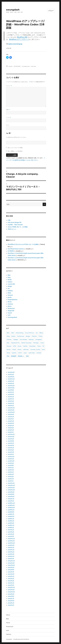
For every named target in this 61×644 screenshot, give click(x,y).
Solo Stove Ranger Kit (15, 222)
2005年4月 (11, 578)
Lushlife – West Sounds (15, 225)
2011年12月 (11, 457)
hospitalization (13, 300)
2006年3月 (11, 554)
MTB (14, 346)
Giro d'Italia (23, 340)
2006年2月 (11, 556)
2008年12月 (11, 503)
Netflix (25, 346)
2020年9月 (11, 377)
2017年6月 (11, 394)
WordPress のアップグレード (19, 39)
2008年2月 (11, 525)
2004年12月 (11, 587)
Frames (9, 340)
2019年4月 (11, 383)
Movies (9, 346)
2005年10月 (11, 565)
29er (13, 333)
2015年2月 (11, 417)
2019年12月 (11, 379)
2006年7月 (11, 547)
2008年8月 (11, 512)
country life (11, 284)
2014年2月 (11, 421)
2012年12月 (11, 434)
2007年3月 (11, 534)
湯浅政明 (14, 356)
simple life (11, 311)
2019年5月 (11, 381)
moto (42, 343)
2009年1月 (11, 501)
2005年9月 (11, 567)
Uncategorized (26, 66)
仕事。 (10, 220)
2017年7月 (11, 392)
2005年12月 (11, 561)
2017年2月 (11, 397)
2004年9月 (11, 594)
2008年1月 (11, 527)
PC (43, 346)
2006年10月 (11, 543)
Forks (41, 336)
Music (20, 346)
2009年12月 (11, 485)
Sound (10, 313)
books (13, 336)
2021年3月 (11, 374)
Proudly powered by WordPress (21, 639)
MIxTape (36, 343)
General (10, 295)
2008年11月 (11, 505)
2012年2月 (11, 452)
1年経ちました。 (12, 229)
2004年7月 (11, 598)
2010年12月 (11, 483)
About (8, 615)
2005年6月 (11, 574)
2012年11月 (11, 437)
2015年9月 (11, 414)
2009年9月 (11, 492)
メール (8, 117)
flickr (9, 293)
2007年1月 (11, 536)
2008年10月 (11, 508)
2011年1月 (11, 481)
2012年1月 (11, 454)
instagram (39, 340)
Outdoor (10, 304)
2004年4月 (11, 605)
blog (9, 277)
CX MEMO (11, 251)
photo (10, 306)
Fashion (10, 291)
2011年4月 (11, 474)
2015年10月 (11, 412)
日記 (8, 356)
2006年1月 (11, 559)
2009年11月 (11, 488)
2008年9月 (11, 510)
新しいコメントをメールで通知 (15, 148)
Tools (8, 353)
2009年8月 (11, 494)
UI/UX (20, 353)
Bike (9, 275)
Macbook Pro (15, 343)
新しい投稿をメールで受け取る (15, 151)
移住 (27, 356)
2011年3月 (11, 476)
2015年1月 (11, 419)
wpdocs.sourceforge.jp (15, 44)
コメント (9, 86)
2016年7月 (11, 399)
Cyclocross (21, 336)
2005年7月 (11, 572)
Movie (10, 302)
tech (9, 315)
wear (25, 353)
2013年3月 (11, 428)
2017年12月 (11, 386)
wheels (39, 353)
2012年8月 (11, 441)
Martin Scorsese (26, 343)
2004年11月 (11, 590)
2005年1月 (11, 585)
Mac (8, 343)
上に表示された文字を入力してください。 (17, 137)
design (10, 286)
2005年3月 (11, 581)
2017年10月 (11, 388)
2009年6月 (11, 496)
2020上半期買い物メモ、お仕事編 (18, 227)
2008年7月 (11, 514)
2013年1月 (11, 432)
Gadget (16, 340)
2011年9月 (11, 463)
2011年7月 (11, 468)
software (26, 349)
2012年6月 (11, 445)
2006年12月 (11, 539)
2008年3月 (11, 523)
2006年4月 (11, 552)
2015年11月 (11, 410)
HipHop (31, 340)
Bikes (41, 333)
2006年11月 (11, 541)
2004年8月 (11, 596)
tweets (14, 353)
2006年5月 (11, 550)
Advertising (20, 333)
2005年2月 (11, 583)
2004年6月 (11, 601)
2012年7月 (11, 443)
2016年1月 (11, 406)
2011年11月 (11, 459)
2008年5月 (11, 519)
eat (9, 288)
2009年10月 (11, 490)
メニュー (51, 11)
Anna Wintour (30, 333)
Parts (39, 346)
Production (11, 308)
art (37, 333)
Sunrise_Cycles (35, 349)
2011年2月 (11, 479)
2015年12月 (11, 408)
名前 (8, 110)
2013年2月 (11, 430)
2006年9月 (11, 545)
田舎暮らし (21, 356)
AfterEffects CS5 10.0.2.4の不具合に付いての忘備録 (23, 244)
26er (8, 333)
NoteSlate (32, 346)
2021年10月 (11, 372)
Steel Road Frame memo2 (16, 249)
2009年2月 (11, 499)
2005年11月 (11, 563)
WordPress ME (22, 37)
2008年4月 (11, 521)
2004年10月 (11, 592)
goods (10, 297)
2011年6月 (11, 470)
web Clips (33, 66)
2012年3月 (11, 450)
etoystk (10, 66)
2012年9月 (11, 439)
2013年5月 (11, 425)
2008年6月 (11, 516)
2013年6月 (11, 423)
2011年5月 (11, 472)
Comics (10, 282)
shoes (19, 349)
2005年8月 (11, 570)
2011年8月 (11, 465)
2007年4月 (11, 532)
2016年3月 (11, 401)
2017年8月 (11, 390)
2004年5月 (11, 603)
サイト (8, 125)
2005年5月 (11, 576)
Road (14, 349)
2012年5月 (11, 448)
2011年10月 (11, 461)
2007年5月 (11, 530)
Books (10, 280)
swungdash (13, 10)
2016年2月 (11, 403)
